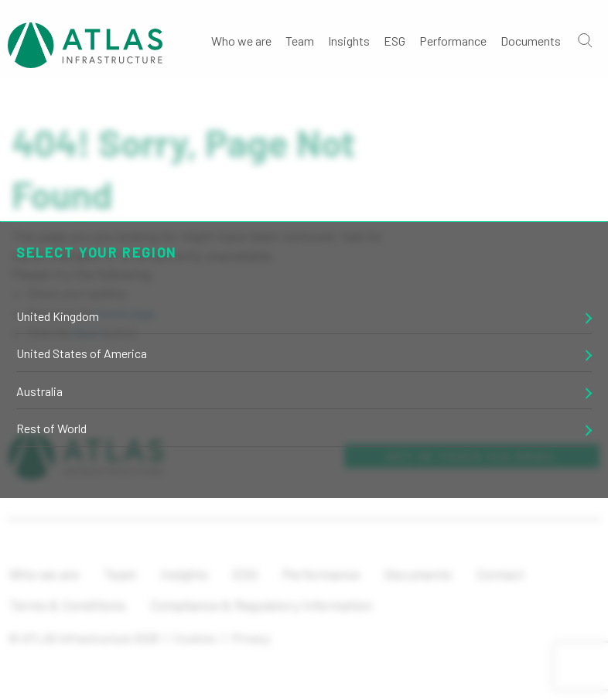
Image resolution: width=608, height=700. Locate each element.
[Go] (584, 39)
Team (300, 41)
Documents (531, 41)
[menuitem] (241, 39)
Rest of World (51, 428)
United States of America (82, 353)
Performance (453, 41)
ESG (395, 41)
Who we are (241, 41)
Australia (39, 391)
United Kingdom (58, 316)
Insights (349, 41)
